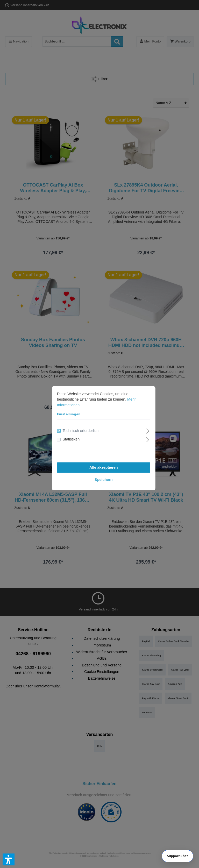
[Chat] (178, 856)
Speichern (99, 476)
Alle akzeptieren (99, 464)
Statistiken (67, 435)
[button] (9, 859)
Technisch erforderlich (77, 426)
